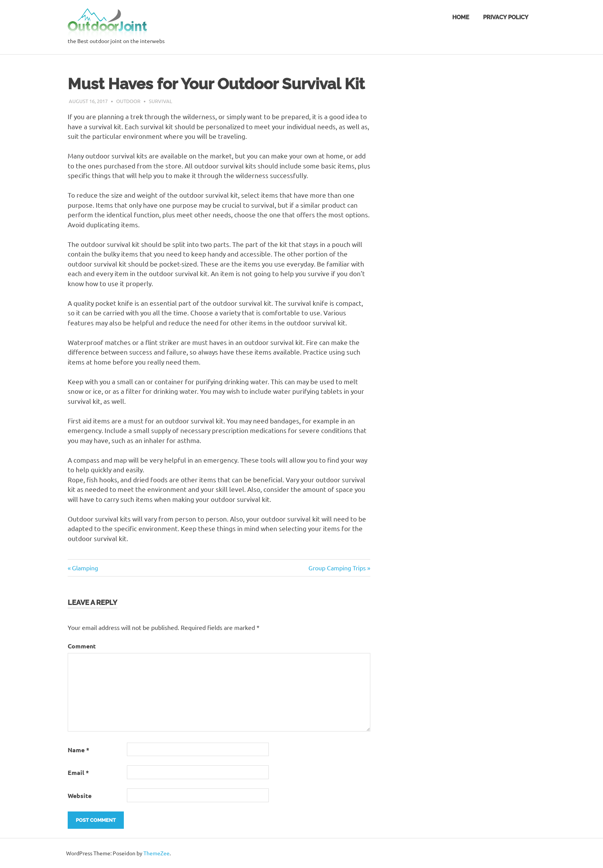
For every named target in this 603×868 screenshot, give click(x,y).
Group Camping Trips (337, 568)
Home (461, 17)
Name (78, 750)
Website (80, 796)
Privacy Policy (506, 17)
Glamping (85, 568)
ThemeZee (157, 853)
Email (78, 772)
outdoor (128, 101)
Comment (82, 646)
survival (161, 101)
